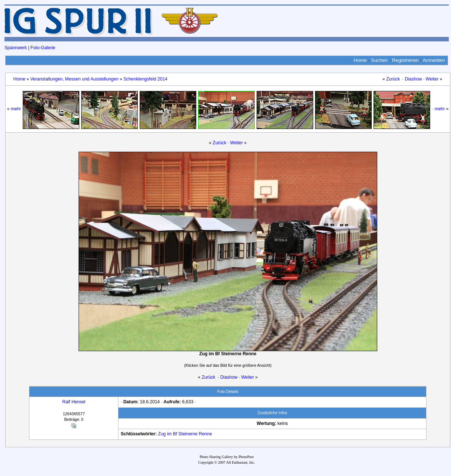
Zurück (393, 79)
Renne (205, 434)
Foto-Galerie (43, 48)
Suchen (379, 60)
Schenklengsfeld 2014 (145, 79)
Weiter (432, 79)
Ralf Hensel (74, 402)
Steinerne (188, 434)
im (169, 434)
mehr (16, 109)
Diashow (413, 79)
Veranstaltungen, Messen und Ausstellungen (74, 79)
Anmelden (434, 60)
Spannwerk (16, 48)
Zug (162, 434)
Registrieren (405, 60)
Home (360, 60)
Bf (175, 434)
